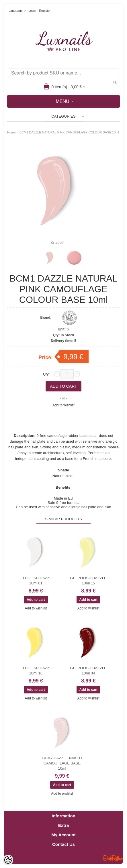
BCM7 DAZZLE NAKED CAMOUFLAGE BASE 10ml (62, 763)
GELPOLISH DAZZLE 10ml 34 (88, 671)
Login (32, 11)
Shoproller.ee (113, 858)
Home (11, 132)
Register (45, 11)
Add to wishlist (63, 405)
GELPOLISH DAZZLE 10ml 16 (36, 671)
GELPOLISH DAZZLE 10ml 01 (36, 581)
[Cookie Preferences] (8, 860)
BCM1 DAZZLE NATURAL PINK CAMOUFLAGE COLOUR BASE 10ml (69, 132)
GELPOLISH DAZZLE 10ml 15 (88, 581)
